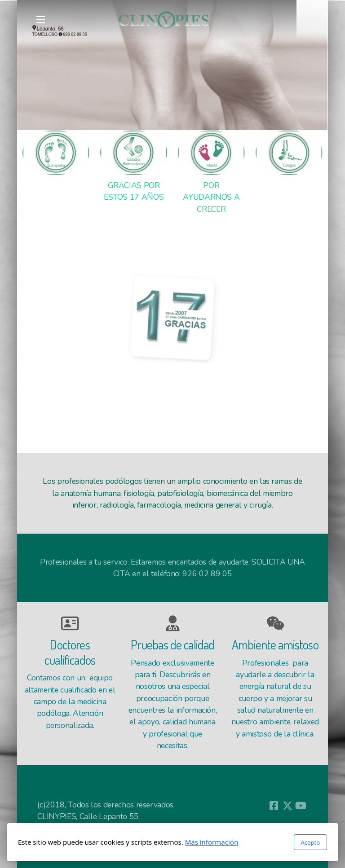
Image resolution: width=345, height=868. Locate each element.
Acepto (310, 842)
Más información (212, 842)
